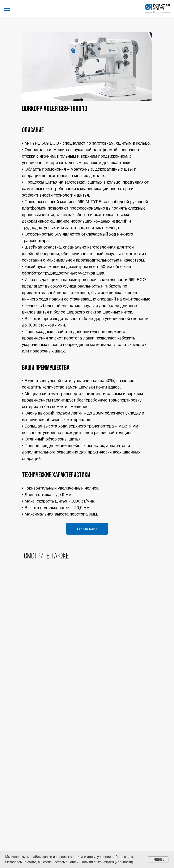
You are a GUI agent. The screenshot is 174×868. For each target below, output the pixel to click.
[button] (87, 529)
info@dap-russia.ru (87, 756)
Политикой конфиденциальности (106, 862)
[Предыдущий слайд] (9, 634)
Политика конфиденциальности (87, 779)
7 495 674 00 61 (87, 737)
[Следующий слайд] (165, 634)
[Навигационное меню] (7, 9)
